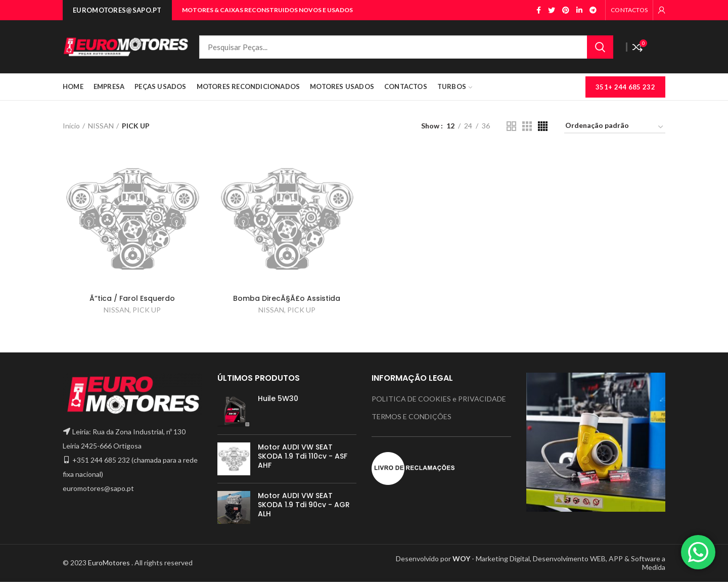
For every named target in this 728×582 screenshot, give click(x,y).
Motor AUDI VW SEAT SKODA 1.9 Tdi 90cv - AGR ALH (304, 505)
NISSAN (101, 126)
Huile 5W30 (278, 398)
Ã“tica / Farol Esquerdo (132, 298)
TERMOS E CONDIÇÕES (412, 416)
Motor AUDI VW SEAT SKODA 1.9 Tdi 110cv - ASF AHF (303, 456)
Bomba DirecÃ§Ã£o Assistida (287, 298)
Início (71, 126)
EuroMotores (110, 563)
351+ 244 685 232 (625, 87)
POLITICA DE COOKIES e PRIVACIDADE (439, 399)
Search (600, 47)
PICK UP (147, 310)
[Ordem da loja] (615, 127)
